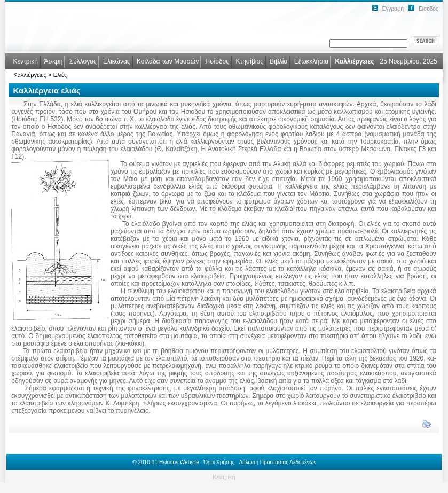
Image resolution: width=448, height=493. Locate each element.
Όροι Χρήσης (219, 462)
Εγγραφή (393, 9)
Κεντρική (224, 477)
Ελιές (60, 75)
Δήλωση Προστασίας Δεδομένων (277, 462)
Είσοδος (429, 9)
